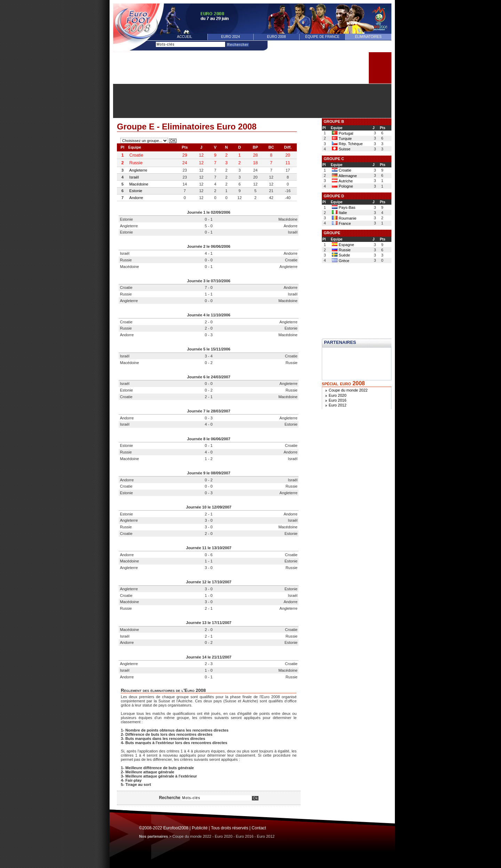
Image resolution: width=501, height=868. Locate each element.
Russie (341, 250)
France (341, 223)
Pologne (342, 186)
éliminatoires (368, 37)
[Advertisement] (252, 101)
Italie (339, 213)
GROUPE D (334, 196)
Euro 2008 (277, 37)
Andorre (136, 198)
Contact (259, 828)
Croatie (341, 170)
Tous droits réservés (229, 828)
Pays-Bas (344, 207)
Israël (134, 177)
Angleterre (138, 170)
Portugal (343, 133)
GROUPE (332, 233)
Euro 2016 (338, 400)
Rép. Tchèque (347, 144)
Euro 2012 (338, 405)
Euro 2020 (338, 395)
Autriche (342, 181)
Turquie (342, 139)
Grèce (341, 261)
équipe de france (322, 37)
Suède (341, 255)
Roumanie (344, 218)
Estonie (136, 191)
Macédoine (139, 184)
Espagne (343, 245)
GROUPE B (334, 121)
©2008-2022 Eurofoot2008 (164, 828)
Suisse (341, 149)
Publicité (200, 828)
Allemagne (344, 176)
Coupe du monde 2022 (348, 390)
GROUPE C (334, 159)
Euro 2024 (231, 37)
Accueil (185, 37)
